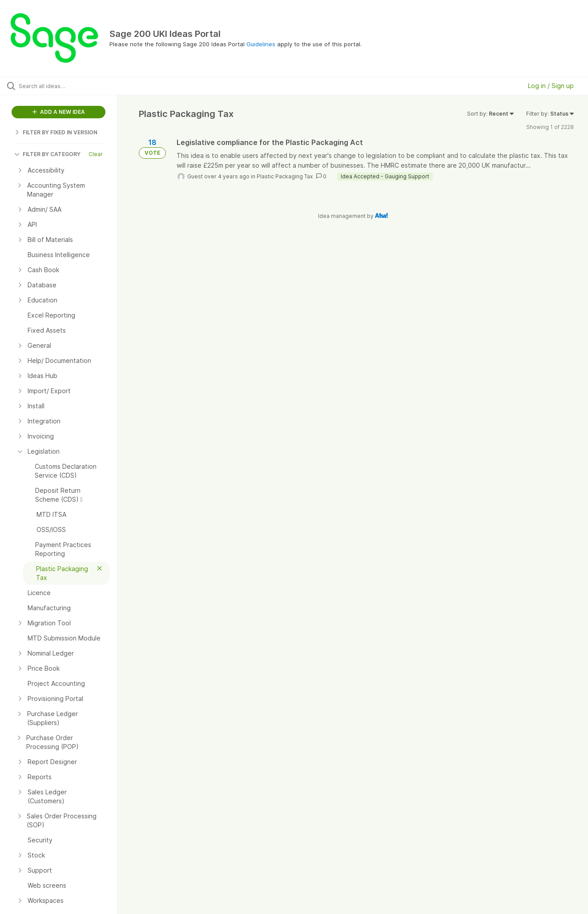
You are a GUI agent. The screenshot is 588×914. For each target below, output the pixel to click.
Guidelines (261, 44)
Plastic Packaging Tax (285, 176)
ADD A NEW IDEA (59, 112)
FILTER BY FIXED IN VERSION (56, 132)
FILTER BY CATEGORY (47, 154)
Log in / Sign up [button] (551, 86)
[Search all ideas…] (70, 86)
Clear (96, 154)
